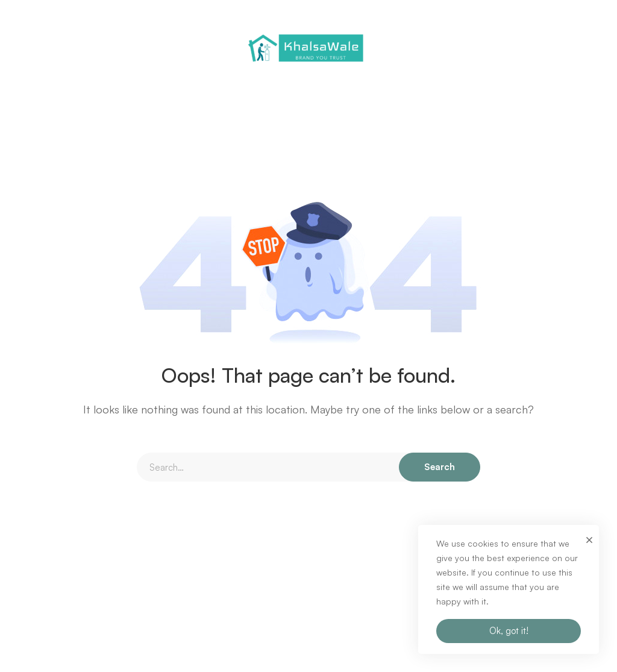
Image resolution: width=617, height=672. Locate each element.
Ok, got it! (509, 631)
